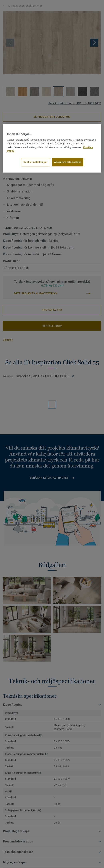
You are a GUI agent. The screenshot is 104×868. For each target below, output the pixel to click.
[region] (52, 148)
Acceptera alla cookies (68, 162)
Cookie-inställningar (35, 162)
